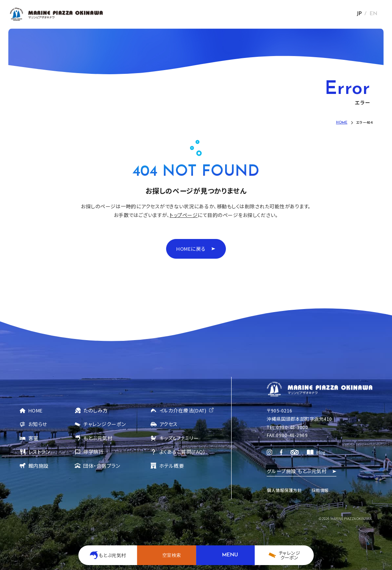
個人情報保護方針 (284, 490)
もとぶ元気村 (98, 438)
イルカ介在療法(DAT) (183, 410)
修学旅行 (93, 452)
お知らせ (38, 424)
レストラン (40, 452)
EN (373, 14)
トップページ (184, 215)
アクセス (169, 424)
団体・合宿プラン (102, 466)
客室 (33, 438)
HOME (36, 410)
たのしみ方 (96, 410)
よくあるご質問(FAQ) (182, 452)
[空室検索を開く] (167, 555)
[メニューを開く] (225, 555)
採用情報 (320, 490)
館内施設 (39, 466)
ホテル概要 (172, 466)
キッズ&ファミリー (179, 438)
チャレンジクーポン (105, 424)
